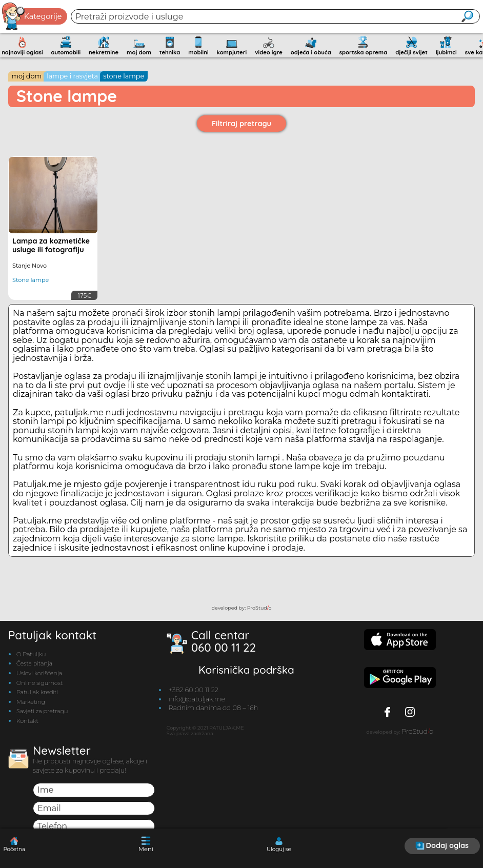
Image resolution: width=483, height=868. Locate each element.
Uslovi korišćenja (39, 673)
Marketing (31, 702)
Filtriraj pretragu (241, 124)
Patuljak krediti (37, 692)
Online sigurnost (39, 683)
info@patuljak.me (197, 699)
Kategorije (32, 16)
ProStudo (259, 608)
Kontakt (27, 721)
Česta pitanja (34, 663)
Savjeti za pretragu (42, 711)
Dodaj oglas (442, 845)
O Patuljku (31, 654)
